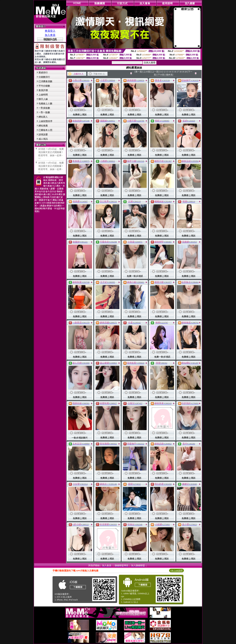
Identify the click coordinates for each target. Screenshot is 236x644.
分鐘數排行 (44, 77)
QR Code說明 (176, 571)
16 (175, 72)
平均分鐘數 (44, 86)
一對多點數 (44, 108)
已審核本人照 (45, 130)
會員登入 (50, 31)
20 (186, 72)
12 (165, 72)
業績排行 (43, 73)
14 (170, 72)
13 (167, 72)
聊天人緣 (43, 99)
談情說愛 (43, 134)
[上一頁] (155, 72)
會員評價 (43, 90)
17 (178, 72)
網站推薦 (43, 126)
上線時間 (43, 95)
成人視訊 (43, 139)
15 (172, 72)
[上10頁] (147, 72)
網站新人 (43, 117)
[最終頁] (169, 75)
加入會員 (50, 35)
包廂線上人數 (45, 103)
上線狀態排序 (45, 121)
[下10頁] (161, 75)
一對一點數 (44, 112)
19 (183, 72)
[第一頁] (139, 72)
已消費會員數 (45, 81)
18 (180, 72)
